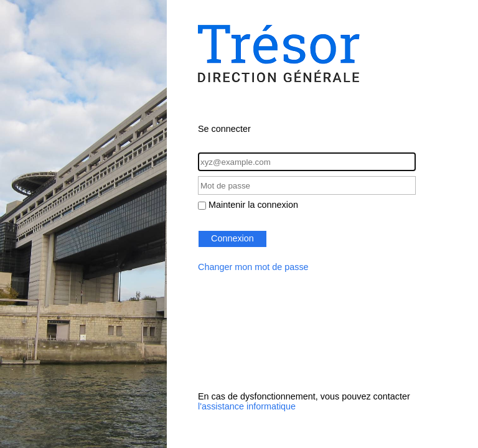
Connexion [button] (232, 238)
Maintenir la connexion (253, 205)
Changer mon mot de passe (253, 267)
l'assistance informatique (247, 406)
